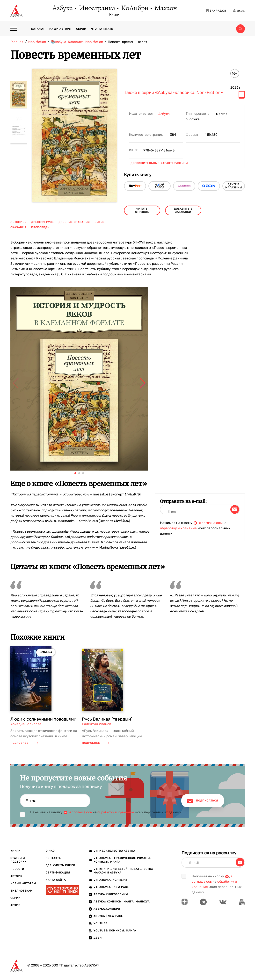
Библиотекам (22, 891)
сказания (18, 227)
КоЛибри (135, 8)
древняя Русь (42, 222)
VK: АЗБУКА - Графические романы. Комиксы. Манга (122, 860)
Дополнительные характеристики (159, 163)
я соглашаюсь (210, 523)
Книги (114, 15)
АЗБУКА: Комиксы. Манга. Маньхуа (122, 902)
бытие (100, 222)
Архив (15, 905)
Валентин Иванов (97, 724)
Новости (17, 869)
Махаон (165, 8)
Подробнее (24, 743)
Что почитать (102, 29)
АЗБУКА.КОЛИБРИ (107, 909)
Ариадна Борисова (26, 724)
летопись (18, 222)
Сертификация (58, 873)
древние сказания (74, 222)
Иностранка (97, 8)
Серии (81, 29)
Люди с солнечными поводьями (43, 719)
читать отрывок (142, 210)
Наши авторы (60, 29)
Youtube (100, 923)
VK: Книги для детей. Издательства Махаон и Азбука (123, 871)
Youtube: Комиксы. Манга (115, 931)
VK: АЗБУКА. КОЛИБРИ (110, 880)
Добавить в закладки (183, 210)
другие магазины (234, 186)
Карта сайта (56, 880)
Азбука (62, 8)
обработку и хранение (178, 528)
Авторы (16, 876)
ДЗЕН (98, 938)
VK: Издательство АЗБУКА (114, 851)
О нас (50, 851)
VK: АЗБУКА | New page (111, 887)
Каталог (38, 29)
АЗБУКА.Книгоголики (111, 894)
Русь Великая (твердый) (107, 719)
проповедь (40, 227)
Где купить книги (60, 865)
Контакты (54, 858)
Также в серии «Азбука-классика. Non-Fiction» (174, 93)
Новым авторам (23, 883)
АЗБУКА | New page (108, 916)
